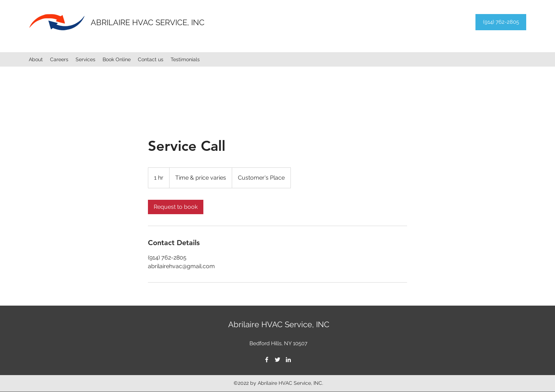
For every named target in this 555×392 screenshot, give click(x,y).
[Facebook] (267, 360)
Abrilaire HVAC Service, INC (279, 324)
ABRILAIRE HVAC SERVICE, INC (148, 22)
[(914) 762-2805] (501, 22)
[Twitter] (277, 360)
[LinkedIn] (288, 360)
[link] (176, 207)
